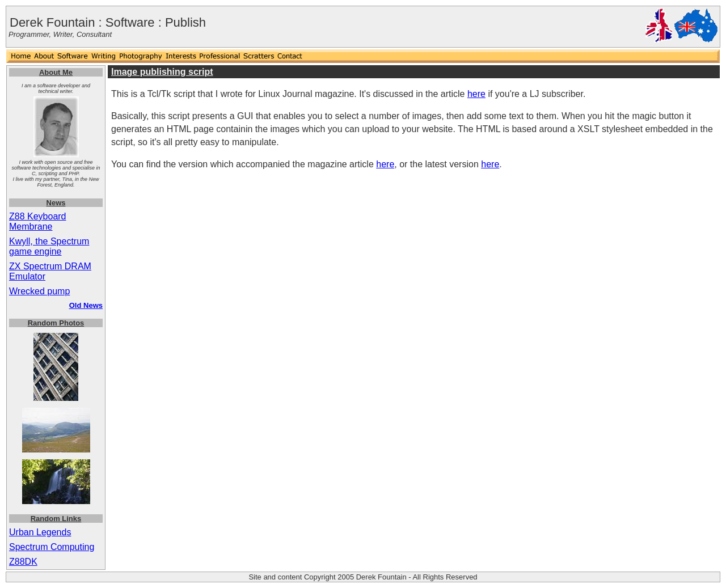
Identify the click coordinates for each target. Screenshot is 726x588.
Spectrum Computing (52, 547)
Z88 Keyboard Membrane (38, 221)
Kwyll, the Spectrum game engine (49, 246)
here (476, 94)
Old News (86, 305)
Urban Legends (40, 532)
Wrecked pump (39, 291)
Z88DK (23, 562)
